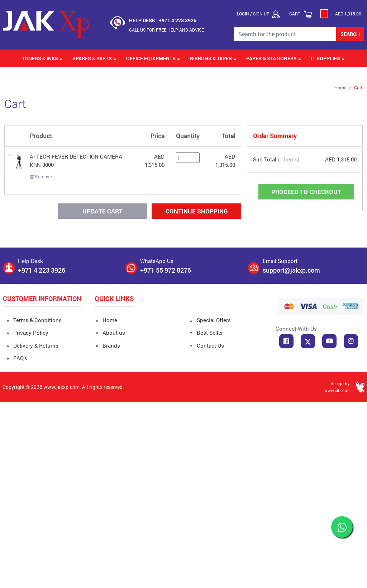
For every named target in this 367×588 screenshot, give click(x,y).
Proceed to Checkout (306, 192)
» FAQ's (17, 358)
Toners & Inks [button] (42, 58)
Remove (41, 177)
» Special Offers (210, 320)
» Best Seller (206, 333)
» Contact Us (207, 345)
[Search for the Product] (285, 34)
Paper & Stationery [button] (274, 58)
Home (340, 88)
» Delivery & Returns (32, 345)
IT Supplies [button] (328, 58)
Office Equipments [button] (153, 58)
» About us (110, 333)
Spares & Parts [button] (94, 58)
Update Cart (103, 211)
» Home (106, 320)
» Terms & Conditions (34, 320)
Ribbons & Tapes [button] (213, 58)
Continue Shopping (197, 211)
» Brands (108, 345)
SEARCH (350, 34)
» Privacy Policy (27, 333)
